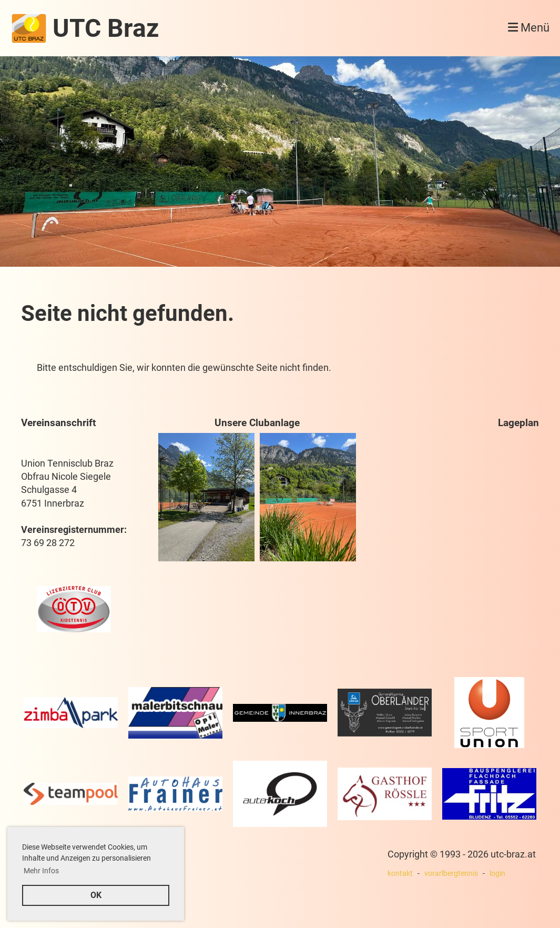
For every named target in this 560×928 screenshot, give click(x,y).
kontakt (400, 874)
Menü (529, 28)
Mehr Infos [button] (41, 871)
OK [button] (96, 895)
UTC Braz (106, 28)
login (497, 874)
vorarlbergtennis (451, 874)
